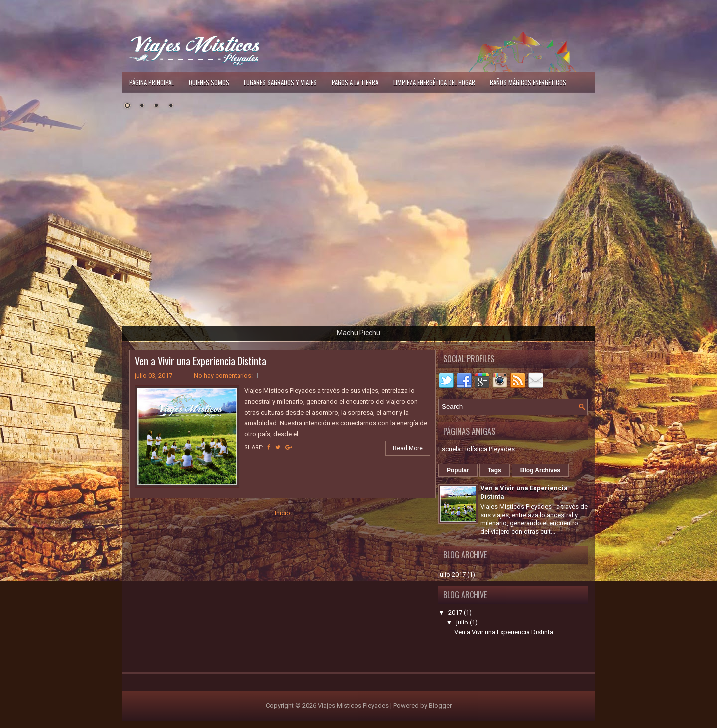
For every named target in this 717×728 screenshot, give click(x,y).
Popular (458, 470)
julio (462, 622)
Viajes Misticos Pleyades (353, 705)
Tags (495, 470)
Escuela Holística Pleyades (477, 449)
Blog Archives (540, 470)
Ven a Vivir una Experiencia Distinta (201, 361)
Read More (408, 448)
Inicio (283, 513)
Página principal (152, 82)
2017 (455, 612)
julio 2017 (452, 574)
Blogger (440, 705)
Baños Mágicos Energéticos (528, 82)
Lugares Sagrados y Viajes (280, 82)
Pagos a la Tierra (355, 82)
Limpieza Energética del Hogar (434, 82)
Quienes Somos (209, 82)
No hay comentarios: (223, 375)
